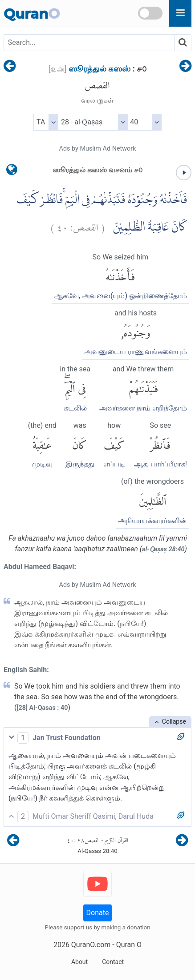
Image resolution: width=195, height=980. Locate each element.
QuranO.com (91, 945)
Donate (98, 913)
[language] (12, 172)
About (79, 962)
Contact (113, 962)
